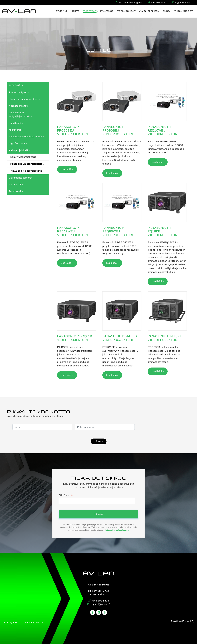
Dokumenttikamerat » (21, 178)
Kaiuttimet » (16, 123)
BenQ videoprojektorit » (24, 157)
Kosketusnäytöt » (19, 106)
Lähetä (99, 441)
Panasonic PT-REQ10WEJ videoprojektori (163, 130)
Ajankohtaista (149, 11)
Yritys (75, 11)
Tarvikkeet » (16, 191)
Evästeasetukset (34, 622)
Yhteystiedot (183, 11)
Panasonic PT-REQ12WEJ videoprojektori (73, 231)
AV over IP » (16, 184)
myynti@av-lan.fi (98, 604)
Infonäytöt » (16, 85)
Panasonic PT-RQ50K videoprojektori (165, 338)
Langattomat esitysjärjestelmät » (20, 114)
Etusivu (61, 11)
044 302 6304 (98, 601)
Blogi (166, 11)
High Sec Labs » (18, 143)
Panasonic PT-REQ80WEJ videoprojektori (118, 231)
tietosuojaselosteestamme (117, 530)
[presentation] (161, 427)
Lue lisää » (67, 169)
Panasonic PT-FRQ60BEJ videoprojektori (118, 130)
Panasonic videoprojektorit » (27, 164)
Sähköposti (66, 496)
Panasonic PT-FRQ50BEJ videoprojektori (73, 130)
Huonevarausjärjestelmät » (25, 99)
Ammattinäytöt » (19, 92)
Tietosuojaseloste (12, 622)
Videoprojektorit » (19, 150)
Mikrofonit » (16, 130)
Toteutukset (126, 11)
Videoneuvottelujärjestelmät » (26, 137)
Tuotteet (90, 11)
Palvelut (107, 11)
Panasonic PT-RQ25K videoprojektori (75, 338)
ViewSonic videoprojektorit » (27, 171)
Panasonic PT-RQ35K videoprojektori (120, 338)
